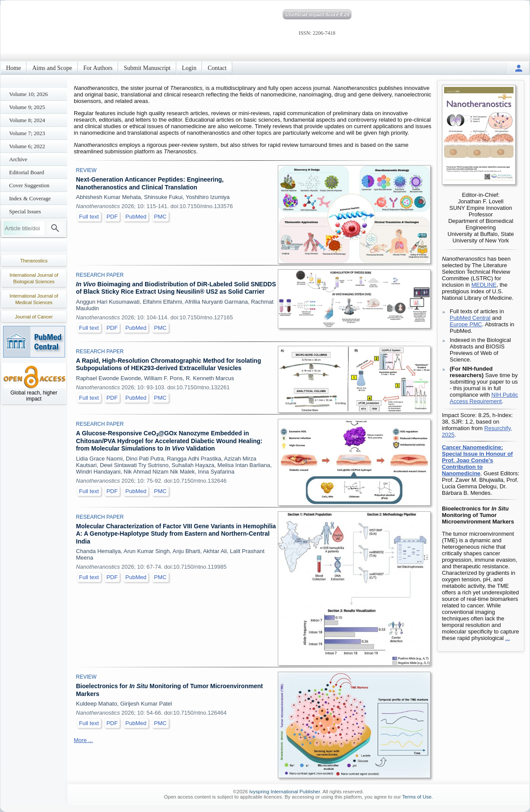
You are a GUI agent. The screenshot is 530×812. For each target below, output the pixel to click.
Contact (217, 68)
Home (13, 68)
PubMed (136, 217)
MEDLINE (484, 285)
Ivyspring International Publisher (285, 792)
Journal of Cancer (34, 317)
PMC (160, 217)
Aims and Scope (52, 68)
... (508, 638)
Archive (18, 159)
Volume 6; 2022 (27, 146)
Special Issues (25, 211)
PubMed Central (470, 318)
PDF (112, 217)
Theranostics (34, 261)
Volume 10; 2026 (28, 94)
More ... (83, 740)
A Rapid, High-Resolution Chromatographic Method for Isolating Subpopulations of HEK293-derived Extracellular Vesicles (168, 365)
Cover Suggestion (29, 185)
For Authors (98, 68)
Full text (89, 217)
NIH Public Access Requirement (484, 398)
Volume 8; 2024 (27, 120)
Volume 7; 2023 (27, 133)
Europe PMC (466, 324)
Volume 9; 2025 (27, 107)
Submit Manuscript (147, 68)
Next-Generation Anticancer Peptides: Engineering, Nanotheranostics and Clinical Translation (150, 183)
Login (189, 68)
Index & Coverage (30, 198)
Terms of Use (417, 797)
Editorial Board (27, 172)
